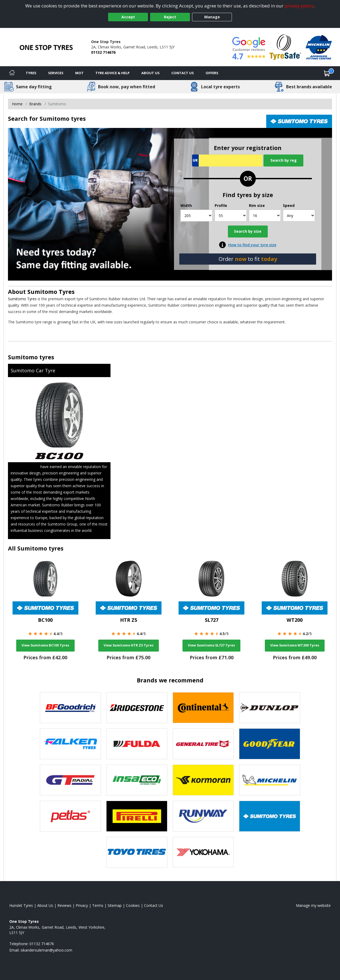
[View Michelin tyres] (270, 780)
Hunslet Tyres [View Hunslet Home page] (21, 905)
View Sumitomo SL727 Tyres (211, 645)
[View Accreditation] (285, 47)
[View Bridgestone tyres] (137, 708)
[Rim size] (265, 216)
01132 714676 (103, 52)
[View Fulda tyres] (137, 744)
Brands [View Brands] (35, 104)
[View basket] (327, 73)
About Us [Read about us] (45, 905)
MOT (79, 73)
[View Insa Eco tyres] (137, 780)
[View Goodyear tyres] (270, 744)
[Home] (12, 73)
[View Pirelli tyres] (137, 816)
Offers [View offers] (212, 73)
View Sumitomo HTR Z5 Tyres (129, 645)
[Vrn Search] (227, 160)
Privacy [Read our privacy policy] (82, 905)
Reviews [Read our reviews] (64, 905)
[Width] (196, 216)
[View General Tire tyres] (203, 744)
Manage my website (313, 905)
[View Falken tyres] (70, 744)
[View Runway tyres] (203, 816)
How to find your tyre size (252, 245)
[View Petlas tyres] (70, 816)
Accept (128, 17)
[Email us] (46, 950)
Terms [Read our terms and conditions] (98, 905)
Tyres (31, 73)
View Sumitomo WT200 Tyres (295, 645)
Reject (170, 17)
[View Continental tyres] (203, 708)
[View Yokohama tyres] (203, 852)
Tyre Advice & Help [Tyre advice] (112, 73)
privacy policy (299, 6)
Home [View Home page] (17, 104)
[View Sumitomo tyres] (270, 816)
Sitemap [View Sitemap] (115, 905)
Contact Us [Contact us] (183, 73)
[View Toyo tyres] (137, 852)
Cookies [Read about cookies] (133, 905)
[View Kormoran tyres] (203, 780)
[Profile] (231, 216)
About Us (150, 73)
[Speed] (299, 216)
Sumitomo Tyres (51, 292)
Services (56, 73)
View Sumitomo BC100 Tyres (45, 645)
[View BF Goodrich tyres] (70, 708)
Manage (212, 17)
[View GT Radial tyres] (70, 780)
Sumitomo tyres (31, 357)
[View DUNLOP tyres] (270, 708)
